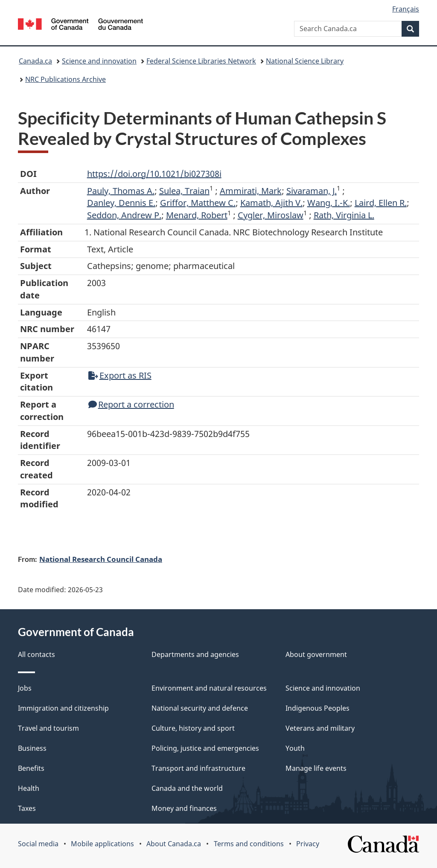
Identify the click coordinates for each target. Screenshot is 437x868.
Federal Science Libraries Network (201, 61)
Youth (295, 748)
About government (316, 654)
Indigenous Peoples (318, 708)
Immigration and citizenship (63, 708)
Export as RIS (120, 375)
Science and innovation (99, 61)
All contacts (36, 654)
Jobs (25, 688)
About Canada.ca (174, 844)
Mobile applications (102, 844)
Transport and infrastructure (198, 768)
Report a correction (131, 404)
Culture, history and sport (193, 728)
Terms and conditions (249, 844)
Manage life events (316, 768)
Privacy (308, 844)
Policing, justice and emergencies (205, 748)
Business (32, 748)
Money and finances (184, 808)
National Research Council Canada (101, 559)
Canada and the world (187, 788)
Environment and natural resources (209, 688)
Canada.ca (35, 61)
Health (29, 788)
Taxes (27, 808)
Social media (38, 844)
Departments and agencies (195, 654)
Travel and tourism (48, 728)
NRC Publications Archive (66, 79)
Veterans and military (320, 728)
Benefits (31, 768)
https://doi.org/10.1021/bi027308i (154, 174)
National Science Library (305, 61)
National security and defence (200, 708)
